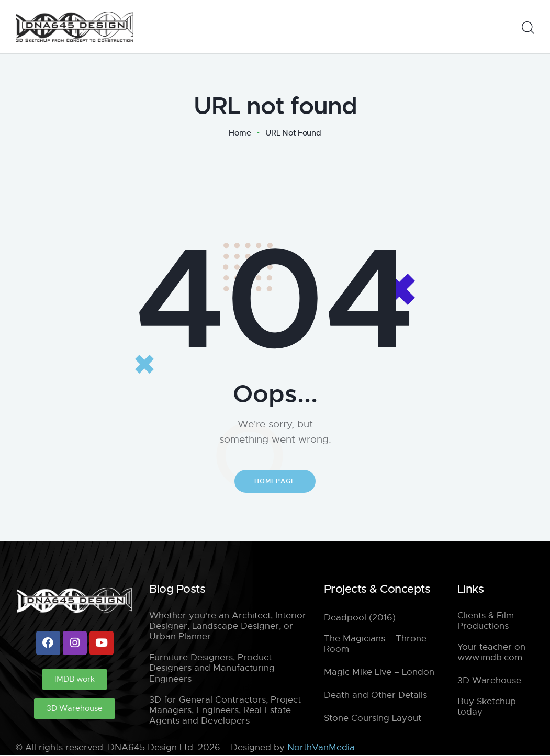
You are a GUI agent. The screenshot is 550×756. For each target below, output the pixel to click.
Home (240, 133)
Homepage (275, 481)
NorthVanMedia (321, 748)
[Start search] (528, 28)
